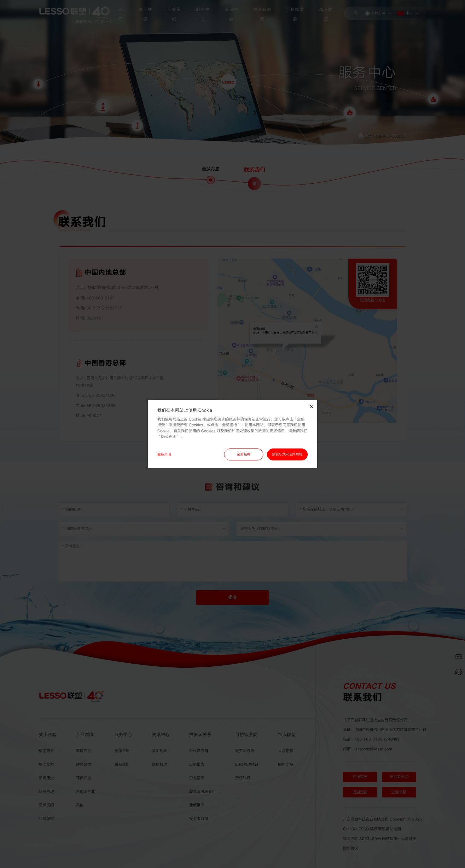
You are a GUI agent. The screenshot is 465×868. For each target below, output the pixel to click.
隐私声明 (164, 454)
